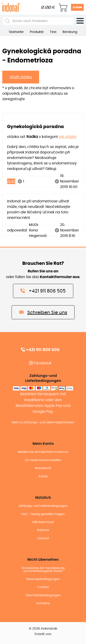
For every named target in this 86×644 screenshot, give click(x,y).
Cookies (43, 587)
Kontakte (43, 603)
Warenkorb (43, 468)
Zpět (11, 181)
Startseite (16, 32)
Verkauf (43, 538)
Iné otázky (68, 137)
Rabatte (43, 530)
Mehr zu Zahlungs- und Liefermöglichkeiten (43, 423)
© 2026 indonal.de (43, 629)
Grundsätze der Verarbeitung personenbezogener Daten (43, 570)
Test (53, 32)
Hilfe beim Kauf (43, 522)
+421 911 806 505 (43, 291)
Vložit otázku (21, 77)
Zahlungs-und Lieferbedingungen (43, 506)
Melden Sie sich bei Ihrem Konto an (43, 452)
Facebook (40, 363)
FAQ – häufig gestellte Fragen (43, 514)
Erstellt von (43, 634)
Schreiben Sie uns (43, 312)
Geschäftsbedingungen (43, 595)
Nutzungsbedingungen (43, 579)
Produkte (37, 32)
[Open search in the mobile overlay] (38, 21)
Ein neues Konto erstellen (43, 460)
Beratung (70, 32)
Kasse (77, 7)
